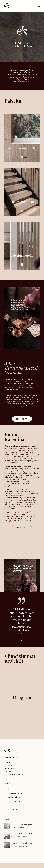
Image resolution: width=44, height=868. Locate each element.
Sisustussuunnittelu (15, 793)
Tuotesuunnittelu (14, 797)
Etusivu (10, 789)
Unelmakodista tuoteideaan (22, 824)
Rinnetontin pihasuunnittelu (22, 833)
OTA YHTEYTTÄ (22, 419)
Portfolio (11, 805)
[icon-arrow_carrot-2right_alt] (22, 157)
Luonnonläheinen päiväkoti (22, 843)
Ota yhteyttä (12, 809)
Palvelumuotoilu (14, 801)
